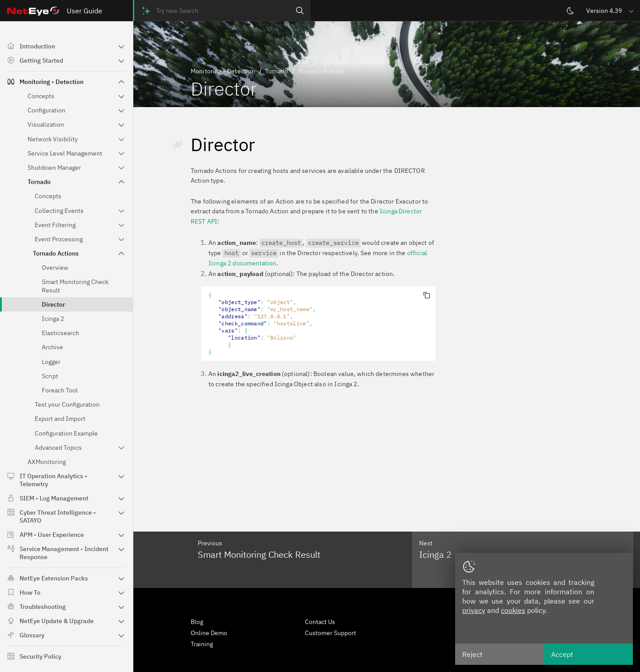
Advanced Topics (58, 448)
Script (50, 376)
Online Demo (209, 633)
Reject (472, 654)
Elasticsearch (60, 333)
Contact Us (320, 622)
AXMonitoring (47, 462)
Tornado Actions (56, 253)
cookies (513, 610)
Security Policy (40, 656)
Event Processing (59, 239)
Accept (562, 654)
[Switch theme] (570, 11)
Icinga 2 (53, 319)
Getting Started (41, 60)
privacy (474, 610)
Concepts (41, 96)
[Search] (300, 10)
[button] (611, 10)
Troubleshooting (43, 607)
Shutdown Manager (54, 168)
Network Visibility (53, 139)
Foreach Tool (60, 390)
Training (202, 644)
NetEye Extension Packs (54, 578)
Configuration (46, 110)
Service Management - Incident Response (64, 553)
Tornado (39, 182)
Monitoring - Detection (52, 82)
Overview (55, 268)
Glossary (32, 635)
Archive (52, 347)
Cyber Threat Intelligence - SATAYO (58, 516)
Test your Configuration (67, 404)
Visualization (46, 124)
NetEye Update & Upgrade (57, 621)
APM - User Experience (52, 535)
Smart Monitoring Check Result (75, 286)
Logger (51, 362)
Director (53, 304)
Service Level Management (65, 153)
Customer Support (330, 633)
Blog (197, 622)
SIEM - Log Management (54, 498)
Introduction (37, 46)
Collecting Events (59, 211)
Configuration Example (66, 433)
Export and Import (60, 419)
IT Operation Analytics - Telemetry (53, 480)
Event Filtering (55, 225)
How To (30, 592)
